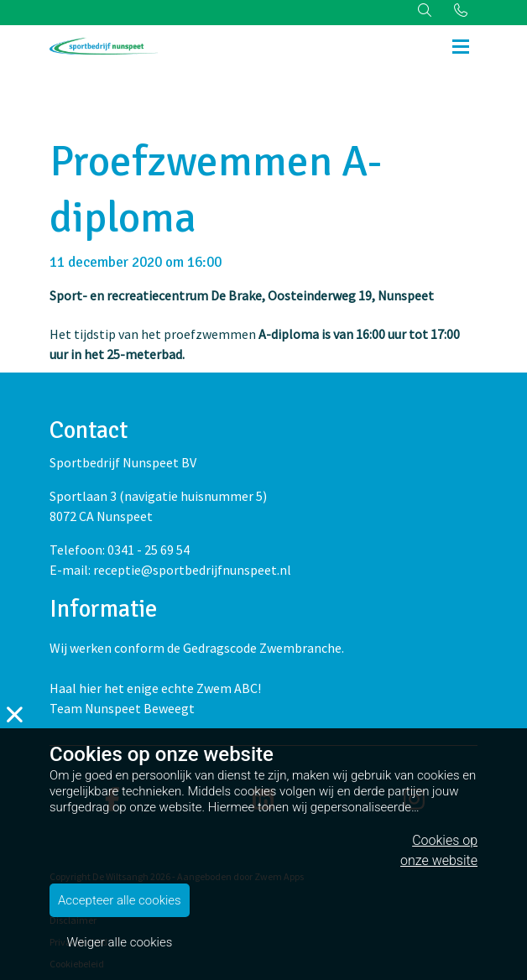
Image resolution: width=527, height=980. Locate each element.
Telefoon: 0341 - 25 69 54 (120, 550)
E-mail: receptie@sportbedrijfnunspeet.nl (170, 570)
